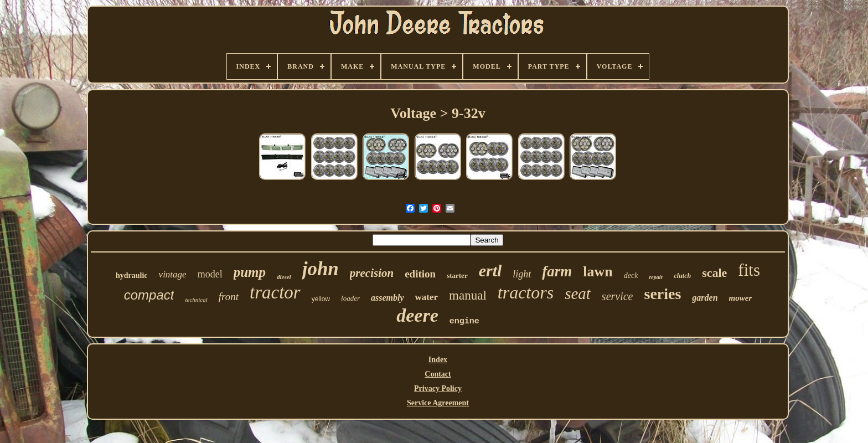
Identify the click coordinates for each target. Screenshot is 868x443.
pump (250, 272)
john (321, 269)
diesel (284, 277)
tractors (526, 292)
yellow (321, 299)
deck (631, 275)
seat (578, 293)
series (662, 294)
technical (196, 300)
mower (741, 298)
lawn (598, 272)
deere (417, 315)
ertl (490, 271)
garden (705, 298)
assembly (387, 298)
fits (749, 270)
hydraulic (132, 275)
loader (350, 298)
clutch (682, 276)
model (210, 274)
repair (656, 277)
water (427, 297)
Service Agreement (438, 403)
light (522, 274)
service (618, 296)
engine (464, 321)
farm (557, 271)
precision (372, 273)
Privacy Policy (438, 388)
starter (457, 275)
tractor (275, 292)
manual (468, 295)
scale (714, 273)
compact (149, 295)
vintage (173, 274)
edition (420, 274)
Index (438, 360)
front (229, 297)
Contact (438, 374)
